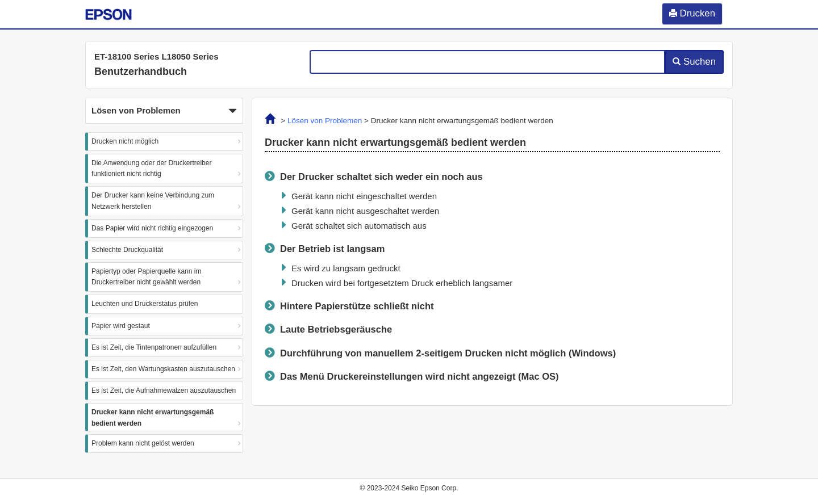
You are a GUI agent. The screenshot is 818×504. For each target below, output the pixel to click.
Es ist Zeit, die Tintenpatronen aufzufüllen (154, 347)
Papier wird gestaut (121, 326)
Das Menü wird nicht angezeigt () (420, 376)
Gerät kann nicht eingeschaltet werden (364, 196)
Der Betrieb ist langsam (332, 249)
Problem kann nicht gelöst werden (143, 443)
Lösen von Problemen (325, 121)
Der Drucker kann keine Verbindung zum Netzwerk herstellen (153, 201)
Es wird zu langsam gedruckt (346, 268)
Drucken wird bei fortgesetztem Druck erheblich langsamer (402, 283)
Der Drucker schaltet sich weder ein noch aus (381, 177)
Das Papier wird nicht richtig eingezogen (152, 228)
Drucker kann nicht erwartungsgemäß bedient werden (153, 417)
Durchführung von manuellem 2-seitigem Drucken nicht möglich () (448, 353)
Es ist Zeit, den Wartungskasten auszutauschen (163, 369)
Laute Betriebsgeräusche (336, 329)
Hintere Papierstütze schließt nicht (357, 306)
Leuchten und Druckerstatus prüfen (145, 304)
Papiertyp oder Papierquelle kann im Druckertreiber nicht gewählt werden (146, 277)
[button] (164, 111)
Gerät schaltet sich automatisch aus (359, 226)
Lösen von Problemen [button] (164, 111)
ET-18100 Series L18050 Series (156, 56)
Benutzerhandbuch (141, 72)
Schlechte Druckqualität (127, 250)
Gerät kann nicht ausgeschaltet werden (365, 211)
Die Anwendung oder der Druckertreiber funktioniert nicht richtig (151, 168)
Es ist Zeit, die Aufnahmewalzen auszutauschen (164, 390)
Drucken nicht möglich (125, 141)
